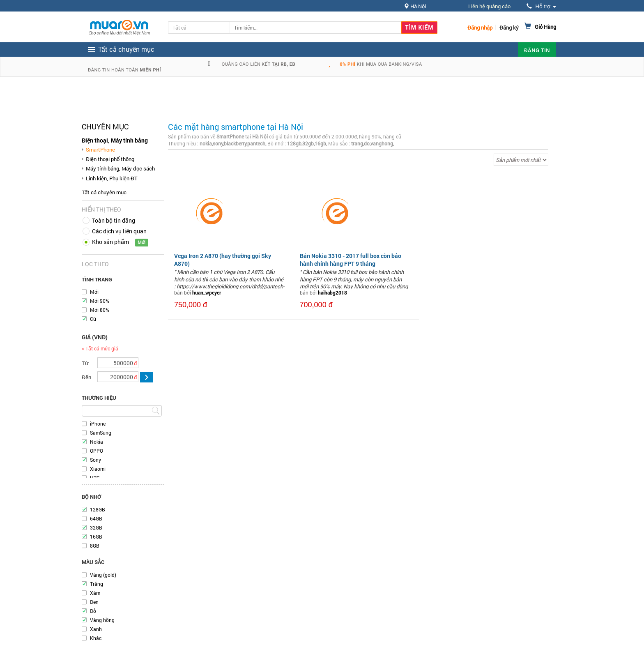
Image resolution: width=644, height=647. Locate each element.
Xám (95, 593)
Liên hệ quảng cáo (489, 6)
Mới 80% (100, 310)
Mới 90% (100, 301)
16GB (96, 536)
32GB (96, 527)
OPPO (97, 451)
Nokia (97, 442)
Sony (95, 460)
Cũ (93, 319)
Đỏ (93, 611)
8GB (95, 546)
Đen (94, 602)
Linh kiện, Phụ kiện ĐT (112, 178)
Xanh (96, 629)
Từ (85, 363)
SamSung (101, 433)
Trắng (97, 584)
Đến (86, 377)
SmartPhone (100, 150)
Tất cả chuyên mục (104, 192)
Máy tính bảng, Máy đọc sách (120, 168)
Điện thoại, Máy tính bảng (115, 140)
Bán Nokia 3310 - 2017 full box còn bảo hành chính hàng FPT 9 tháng (351, 259)
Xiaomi (98, 469)
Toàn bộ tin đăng (114, 220)
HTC (95, 478)
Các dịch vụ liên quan (119, 231)
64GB (96, 518)
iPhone (98, 424)
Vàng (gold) (103, 575)
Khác (96, 638)
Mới (94, 292)
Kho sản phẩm (110, 242)
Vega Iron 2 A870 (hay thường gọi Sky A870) (223, 259)
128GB (98, 509)
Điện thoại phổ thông (110, 159)
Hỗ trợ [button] (541, 6)
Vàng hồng (102, 620)
